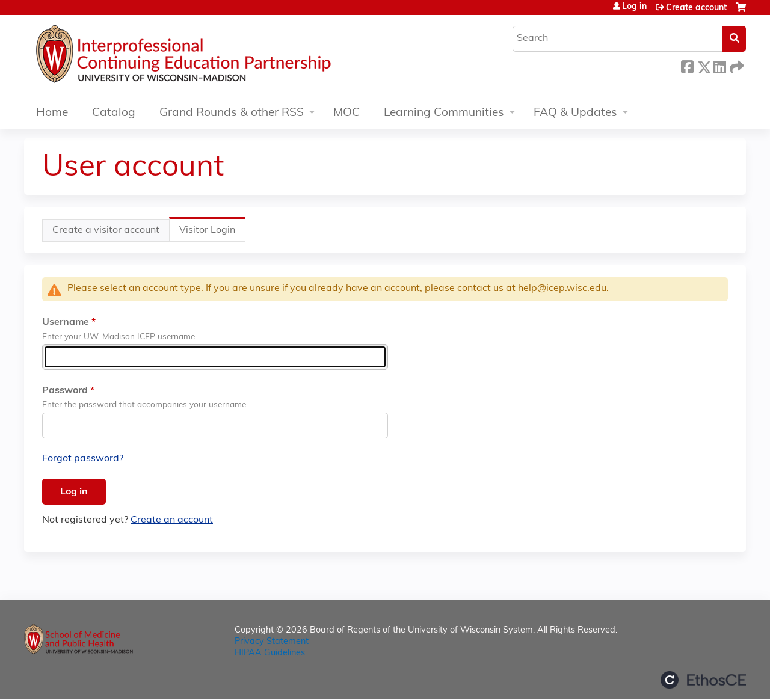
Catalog (114, 113)
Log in (634, 7)
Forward (736, 65)
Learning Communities (444, 113)
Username (66, 322)
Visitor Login (212, 233)
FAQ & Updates (575, 113)
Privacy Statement (272, 642)
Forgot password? (83, 459)
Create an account (172, 520)
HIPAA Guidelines (270, 653)
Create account (696, 8)
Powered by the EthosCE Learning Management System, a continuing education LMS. (703, 680)
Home (52, 113)
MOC (346, 113)
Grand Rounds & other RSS (232, 113)
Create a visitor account (106, 230)
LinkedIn (719, 65)
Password (65, 391)
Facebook (687, 65)
